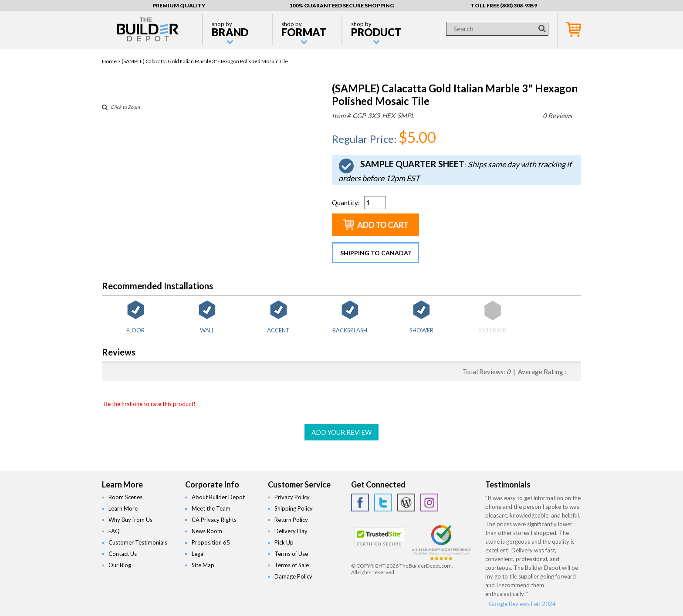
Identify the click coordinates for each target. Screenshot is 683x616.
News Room (207, 531)
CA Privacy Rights (214, 520)
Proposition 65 (211, 542)
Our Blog (120, 565)
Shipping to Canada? (375, 253)
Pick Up (284, 542)
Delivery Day (291, 531)
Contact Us (123, 554)
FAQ (114, 531)
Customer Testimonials (138, 542)
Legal (198, 554)
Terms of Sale (292, 565)
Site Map (203, 565)
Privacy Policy (292, 497)
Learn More (123, 508)
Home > (112, 61)
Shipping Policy (294, 508)
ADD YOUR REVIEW (341, 432)
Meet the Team (211, 508)
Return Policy (291, 520)
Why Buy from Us (130, 520)
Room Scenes (125, 497)
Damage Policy (293, 576)
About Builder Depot (218, 497)
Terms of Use (291, 554)
